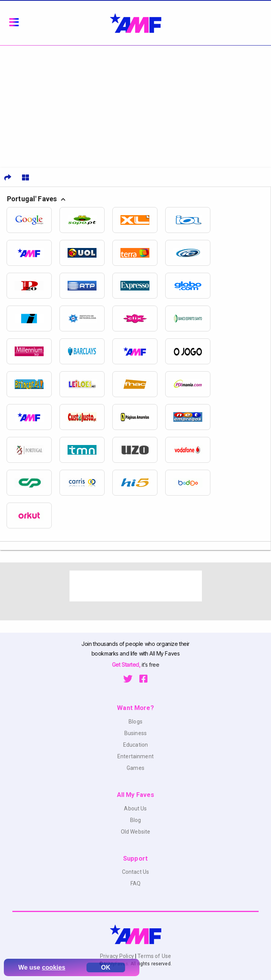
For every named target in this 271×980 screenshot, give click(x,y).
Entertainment (135, 756)
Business (135, 733)
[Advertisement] (135, 104)
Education (135, 745)
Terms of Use (154, 956)
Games (135, 768)
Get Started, (127, 665)
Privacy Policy (118, 956)
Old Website (136, 832)
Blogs (135, 722)
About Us (135, 808)
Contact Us (135, 872)
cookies (54, 967)
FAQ (135, 883)
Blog (136, 820)
